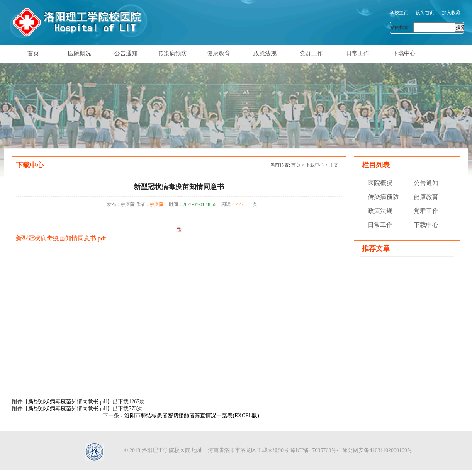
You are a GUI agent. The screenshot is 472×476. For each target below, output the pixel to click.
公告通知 (126, 53)
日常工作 (358, 53)
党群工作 (311, 53)
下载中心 (404, 53)
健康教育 (219, 53)
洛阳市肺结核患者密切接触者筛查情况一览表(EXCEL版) (192, 416)
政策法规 (265, 53)
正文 (334, 165)
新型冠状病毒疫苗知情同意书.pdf (61, 238)
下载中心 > (317, 165)
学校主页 (399, 13)
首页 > (298, 165)
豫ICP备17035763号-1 (316, 450)
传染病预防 (172, 53)
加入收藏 (451, 13)
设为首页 (425, 13)
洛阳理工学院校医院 (166, 450)
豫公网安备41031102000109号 (377, 450)
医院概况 (80, 53)
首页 (33, 53)
